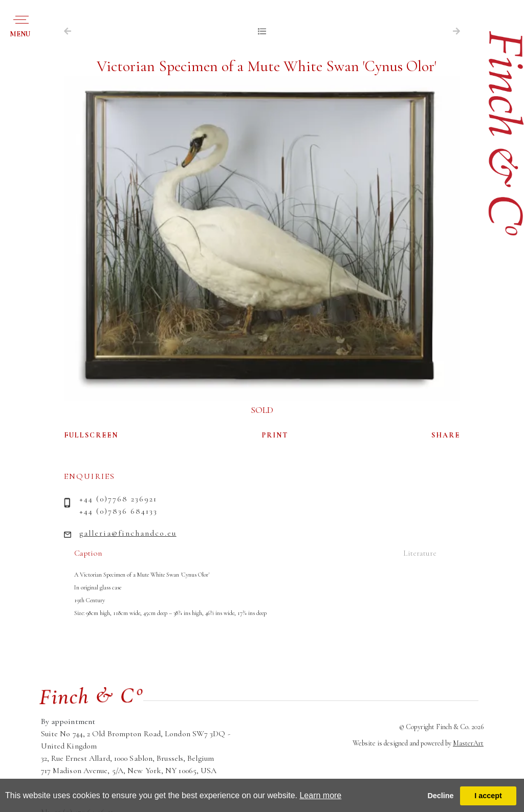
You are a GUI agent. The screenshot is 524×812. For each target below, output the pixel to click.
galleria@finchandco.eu (128, 533)
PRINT (275, 435)
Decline (440, 796)
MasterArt (468, 743)
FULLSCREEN (91, 435)
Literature (420, 553)
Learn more (320, 795)
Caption (88, 553)
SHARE (446, 435)
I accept (488, 796)
